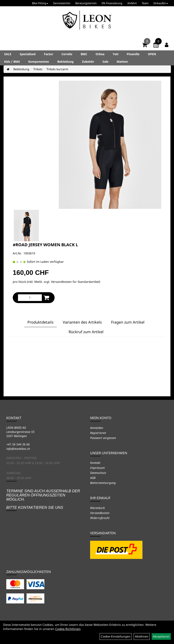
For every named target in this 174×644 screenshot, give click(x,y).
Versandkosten (100, 513)
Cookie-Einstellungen (116, 636)
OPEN (152, 54)
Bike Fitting (40, 3)
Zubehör (88, 62)
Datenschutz (98, 473)
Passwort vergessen (103, 438)
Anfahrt (132, 3)
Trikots (38, 69)
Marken (122, 62)
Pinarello (133, 54)
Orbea (100, 54)
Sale (105, 62)
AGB (93, 478)
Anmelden (97, 428)
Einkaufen (161, 3)
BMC (84, 54)
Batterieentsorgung (103, 483)
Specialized (28, 54)
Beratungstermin (86, 3)
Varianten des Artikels (82, 322)
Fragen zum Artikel (128, 322)
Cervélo (67, 54)
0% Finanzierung (112, 3)
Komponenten (39, 62)
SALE (8, 54)
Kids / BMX (12, 62)
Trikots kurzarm (57, 69)
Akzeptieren (161, 636)
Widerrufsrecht (100, 518)
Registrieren (98, 433)
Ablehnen (142, 636)
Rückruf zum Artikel (86, 332)
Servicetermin (62, 3)
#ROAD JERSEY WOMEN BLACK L (45, 245)
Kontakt (95, 463)
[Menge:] (30, 298)
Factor (49, 54)
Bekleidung (65, 62)
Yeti (116, 54)
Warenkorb (97, 508)
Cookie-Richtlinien (68, 629)
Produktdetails (40, 322)
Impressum (97, 468)
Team (145, 3)
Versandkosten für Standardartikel (75, 282)
